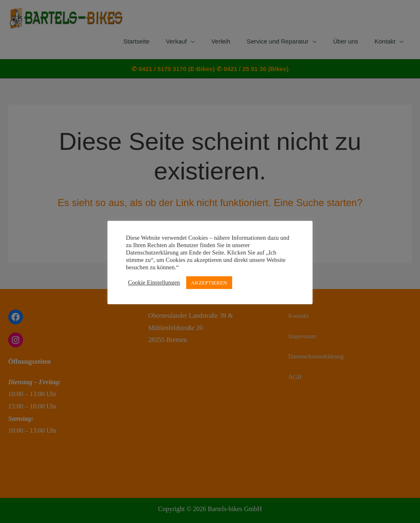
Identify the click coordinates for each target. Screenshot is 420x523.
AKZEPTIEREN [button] (209, 283)
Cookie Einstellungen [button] (154, 282)
